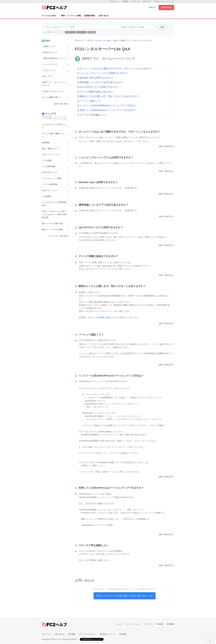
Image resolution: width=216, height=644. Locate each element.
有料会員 (91, 32)
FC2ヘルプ (80, 40)
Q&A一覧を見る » (166, 146)
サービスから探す (50, 16)
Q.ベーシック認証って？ (89, 101)
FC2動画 (125, 2)
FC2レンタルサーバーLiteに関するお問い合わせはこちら (125, 596)
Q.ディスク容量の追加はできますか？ (96, 92)
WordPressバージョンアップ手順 (97, 525)
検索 (162, 27)
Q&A (115, 40)
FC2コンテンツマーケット (164, 2)
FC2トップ (115, 2)
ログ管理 (91, 560)
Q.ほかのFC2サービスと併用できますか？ (98, 87)
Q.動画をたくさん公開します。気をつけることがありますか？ (108, 96)
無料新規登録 (166, 7)
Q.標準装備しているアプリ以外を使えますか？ (100, 82)
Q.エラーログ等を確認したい (92, 115)
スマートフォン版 (60, 118)
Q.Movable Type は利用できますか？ (96, 78)
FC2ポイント (70, 32)
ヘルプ (119, 624)
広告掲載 (123, 634)
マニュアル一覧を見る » (59, 236)
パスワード (82, 32)
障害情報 (171, 624)
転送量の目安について (108, 317)
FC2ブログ (147, 2)
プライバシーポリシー (87, 634)
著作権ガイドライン (108, 634)
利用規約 (160, 624)
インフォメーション (133, 624)
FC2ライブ (136, 2)
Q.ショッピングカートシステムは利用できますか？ (103, 73)
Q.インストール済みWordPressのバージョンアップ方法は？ (107, 105)
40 (139, 27)
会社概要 (72, 634)
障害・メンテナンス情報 (71, 16)
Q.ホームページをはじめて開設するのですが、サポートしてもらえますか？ (115, 69)
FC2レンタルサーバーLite (99, 40)
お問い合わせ (104, 16)
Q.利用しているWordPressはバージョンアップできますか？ (107, 110)
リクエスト (149, 624)
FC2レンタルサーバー (89, 269)
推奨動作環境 (90, 16)
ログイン (152, 7)
